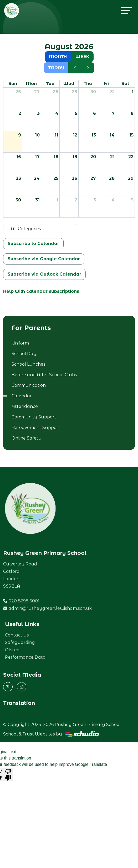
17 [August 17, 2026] (37, 157)
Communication (29, 385)
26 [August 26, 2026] (75, 178)
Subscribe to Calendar (33, 244)
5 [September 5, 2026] (132, 200)
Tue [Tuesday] (50, 84)
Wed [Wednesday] (69, 84)
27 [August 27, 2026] (93, 178)
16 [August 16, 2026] (19, 157)
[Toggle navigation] (126, 10)
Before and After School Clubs (44, 375)
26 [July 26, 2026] (18, 92)
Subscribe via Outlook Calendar (44, 274)
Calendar (22, 396)
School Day (24, 354)
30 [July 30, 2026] (93, 92)
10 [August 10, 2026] (37, 135)
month (58, 57)
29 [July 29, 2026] (75, 92)
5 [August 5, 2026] (76, 113)
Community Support (34, 417)
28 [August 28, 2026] (112, 178)
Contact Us (31, 635)
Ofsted (26, 650)
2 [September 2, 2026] (76, 200)
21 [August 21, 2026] (112, 157)
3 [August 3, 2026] (38, 113)
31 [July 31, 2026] (112, 92)
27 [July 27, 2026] (37, 92)
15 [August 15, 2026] (131, 135)
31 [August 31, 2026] (37, 200)
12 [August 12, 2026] (75, 135)
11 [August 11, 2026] (57, 135)
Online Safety (27, 438)
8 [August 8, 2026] (132, 113)
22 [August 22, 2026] (131, 157)
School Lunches (29, 364)
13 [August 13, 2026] (94, 135)
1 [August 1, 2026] (133, 92)
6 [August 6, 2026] (94, 113)
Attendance (25, 406)
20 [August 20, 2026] (93, 157)
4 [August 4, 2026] (57, 113)
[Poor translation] (8, 774)
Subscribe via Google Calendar (44, 259)
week (82, 57)
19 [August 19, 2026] (75, 157)
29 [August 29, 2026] (131, 178)
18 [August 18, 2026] (56, 157)
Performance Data (39, 657)
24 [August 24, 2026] (37, 178)
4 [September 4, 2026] (113, 200)
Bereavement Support (36, 428)
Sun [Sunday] (13, 84)
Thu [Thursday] (88, 84)
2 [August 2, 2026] (20, 113)
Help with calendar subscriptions (41, 291)
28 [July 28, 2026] (56, 92)
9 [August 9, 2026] (20, 135)
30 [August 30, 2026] (18, 200)
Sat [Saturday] (125, 84)
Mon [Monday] (31, 84)
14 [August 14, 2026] (112, 135)
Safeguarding (34, 642)
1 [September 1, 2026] (57, 200)
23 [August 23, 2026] (18, 178)
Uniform (20, 343)
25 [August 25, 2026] (56, 178)
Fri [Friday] (107, 84)
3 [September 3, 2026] (95, 200)
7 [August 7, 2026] (113, 113)
